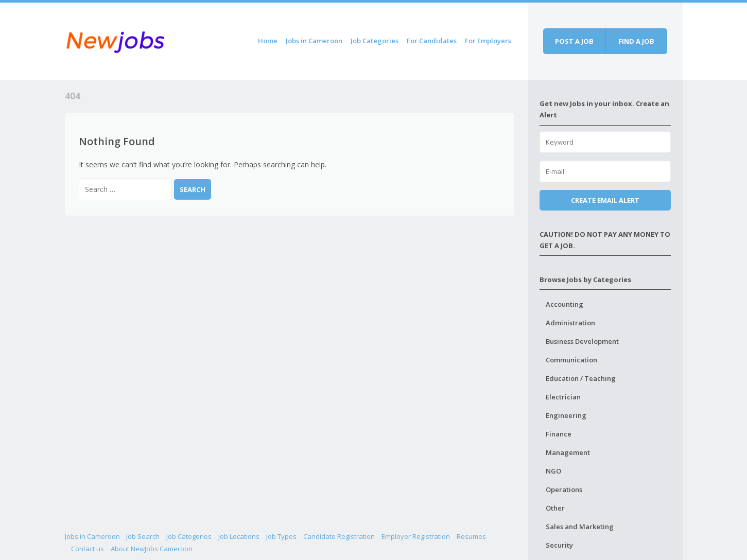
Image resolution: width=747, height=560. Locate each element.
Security (559, 545)
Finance (559, 434)
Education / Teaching (581, 378)
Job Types (281, 536)
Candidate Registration (339, 536)
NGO (553, 471)
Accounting (564, 304)
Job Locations (239, 536)
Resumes (471, 536)
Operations (564, 489)
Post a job (574, 41)
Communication (571, 360)
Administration (570, 323)
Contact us (88, 549)
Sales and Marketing (580, 527)
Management (568, 452)
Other (555, 508)
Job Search (143, 536)
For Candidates (432, 41)
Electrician (563, 397)
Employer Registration (416, 536)
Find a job (636, 41)
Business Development (582, 341)
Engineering (566, 415)
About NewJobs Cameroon (152, 549)
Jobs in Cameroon (314, 41)
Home (268, 41)
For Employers (488, 41)
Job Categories (375, 41)
